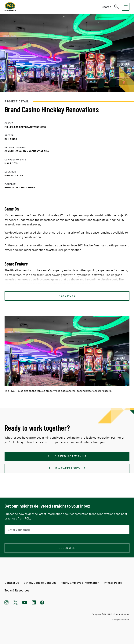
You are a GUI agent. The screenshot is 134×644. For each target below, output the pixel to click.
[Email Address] (67, 530)
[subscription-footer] (67, 548)
